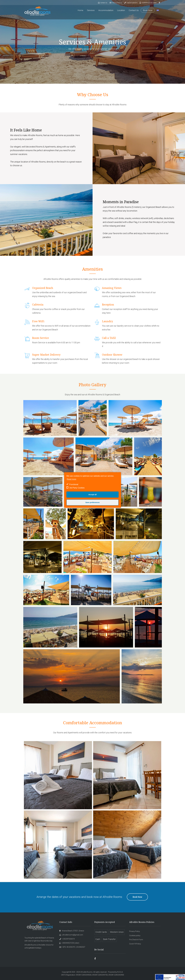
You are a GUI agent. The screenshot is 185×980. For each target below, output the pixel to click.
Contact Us (134, 10)
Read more (71, 479)
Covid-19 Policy (135, 944)
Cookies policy (135, 936)
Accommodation (106, 10)
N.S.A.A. (120, 972)
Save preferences (92, 502)
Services (91, 10)
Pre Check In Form (136, 940)
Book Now (148, 10)
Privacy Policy (135, 931)
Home (80, 10)
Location (121, 10)
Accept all (93, 495)
